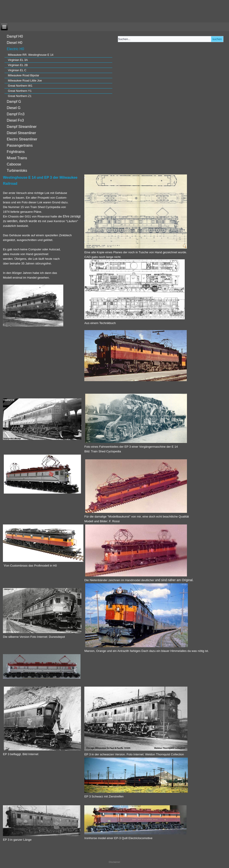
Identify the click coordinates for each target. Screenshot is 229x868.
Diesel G (14, 108)
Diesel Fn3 (15, 120)
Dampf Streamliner (22, 127)
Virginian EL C (17, 70)
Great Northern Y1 (20, 91)
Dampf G (14, 102)
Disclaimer (114, 862)
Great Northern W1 (20, 86)
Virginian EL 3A (18, 60)
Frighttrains (16, 152)
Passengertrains (20, 145)
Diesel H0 (14, 43)
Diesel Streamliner (21, 133)
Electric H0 (15, 49)
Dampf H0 (15, 36)
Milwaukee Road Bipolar (23, 75)
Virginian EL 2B (18, 65)
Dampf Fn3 (16, 114)
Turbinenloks (17, 171)
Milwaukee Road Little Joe (25, 81)
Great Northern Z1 (20, 96)
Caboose (14, 164)
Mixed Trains (17, 158)
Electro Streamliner (22, 139)
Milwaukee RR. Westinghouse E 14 (31, 55)
